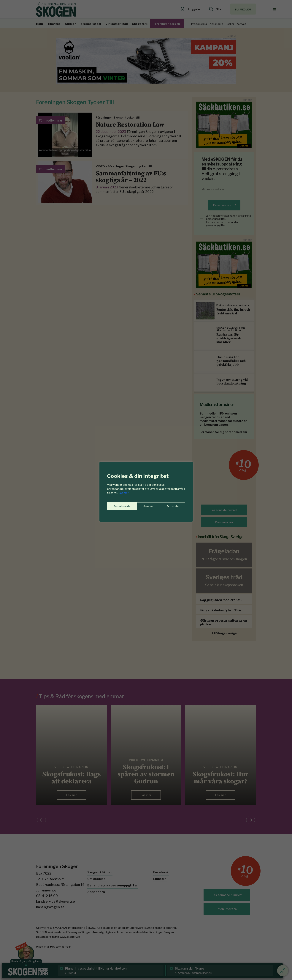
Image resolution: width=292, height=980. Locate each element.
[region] (146, 490)
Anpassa (118, 505)
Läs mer (124, 493)
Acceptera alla (170, 505)
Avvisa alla (142, 505)
